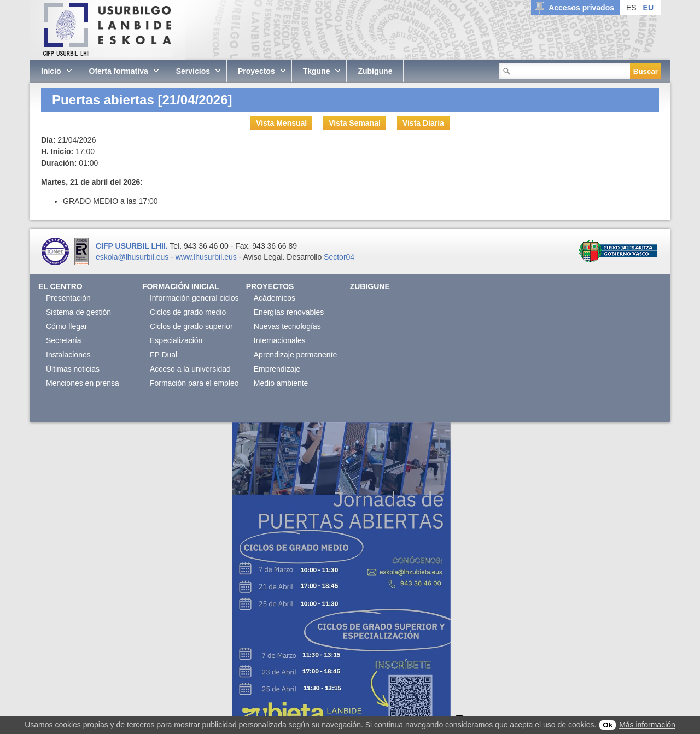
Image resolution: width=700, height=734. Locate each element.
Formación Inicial (181, 286)
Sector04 (339, 257)
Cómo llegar (66, 326)
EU (648, 8)
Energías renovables (289, 312)
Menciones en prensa (83, 383)
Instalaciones (68, 355)
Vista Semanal (355, 123)
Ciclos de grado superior (191, 326)
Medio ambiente (281, 383)
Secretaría (64, 340)
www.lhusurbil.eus (206, 257)
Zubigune (370, 286)
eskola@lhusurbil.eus (132, 257)
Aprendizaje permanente (296, 355)
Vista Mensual (281, 123)
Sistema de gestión (78, 312)
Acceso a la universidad (190, 369)
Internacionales (280, 340)
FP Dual (164, 355)
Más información (647, 725)
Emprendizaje (277, 369)
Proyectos (270, 286)
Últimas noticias (73, 369)
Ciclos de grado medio (188, 312)
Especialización (176, 340)
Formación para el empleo (194, 383)
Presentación (68, 298)
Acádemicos (275, 298)
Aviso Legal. (264, 257)
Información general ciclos (194, 298)
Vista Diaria (423, 123)
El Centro (60, 286)
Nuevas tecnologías (287, 326)
